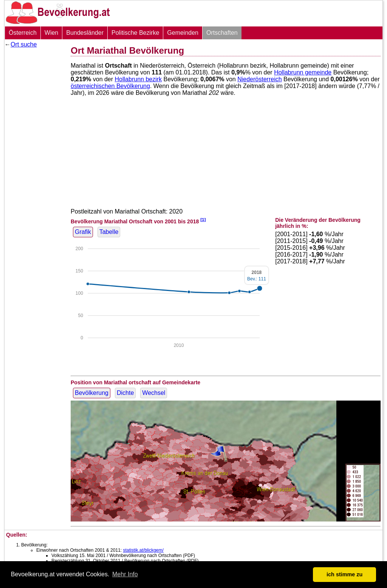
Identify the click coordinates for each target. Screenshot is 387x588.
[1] (203, 219)
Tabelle (109, 232)
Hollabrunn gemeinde (303, 72)
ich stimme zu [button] (344, 574)
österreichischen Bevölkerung (110, 86)
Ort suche (24, 44)
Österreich (23, 33)
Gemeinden (183, 33)
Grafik (83, 232)
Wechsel (154, 393)
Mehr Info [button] (125, 574)
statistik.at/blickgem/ (143, 550)
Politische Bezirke (135, 33)
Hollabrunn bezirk (139, 79)
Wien (51, 33)
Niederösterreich (259, 79)
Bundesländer (85, 33)
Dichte (125, 393)
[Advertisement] (35, 164)
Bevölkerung (92, 393)
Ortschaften (222, 33)
